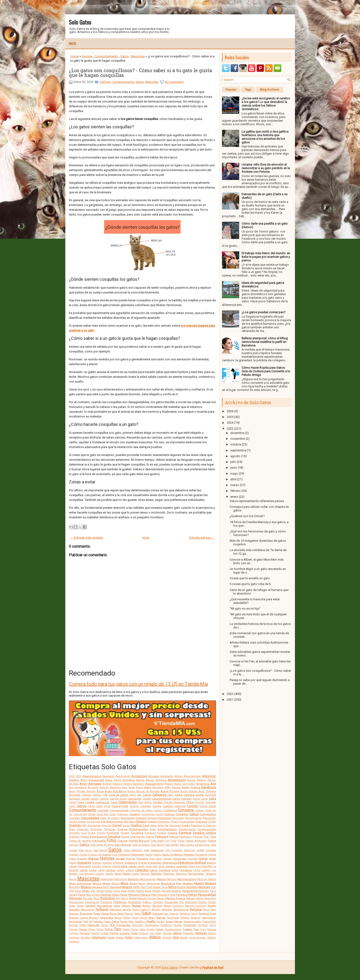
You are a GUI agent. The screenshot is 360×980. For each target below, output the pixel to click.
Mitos (125, 883)
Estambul (74, 837)
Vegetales (188, 933)
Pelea (124, 895)
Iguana (73, 863)
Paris (213, 891)
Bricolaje (174, 791)
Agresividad (96, 780)
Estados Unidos (204, 833)
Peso (96, 898)
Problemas (120, 902)
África (84, 780)
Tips (117, 929)
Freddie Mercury (139, 841)
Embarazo (83, 829)
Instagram (155, 863)
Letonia (130, 870)
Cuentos (169, 814)
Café (105, 795)
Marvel (73, 879)
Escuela (125, 833)
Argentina (203, 784)
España (172, 833)
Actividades (167, 776)
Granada (211, 850)
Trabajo (187, 929)
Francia (123, 841)
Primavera (106, 902)
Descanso (165, 818)
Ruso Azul (117, 914)
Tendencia (166, 925)
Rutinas (129, 914)
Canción (104, 799)
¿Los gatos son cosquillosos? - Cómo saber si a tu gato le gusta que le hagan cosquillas (140, 73)
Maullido (133, 879)
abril (233, 479)
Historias (107, 858)
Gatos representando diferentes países (257, 501)
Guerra (107, 855)
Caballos (87, 795)
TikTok (109, 929)
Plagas (161, 898)
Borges (131, 791)
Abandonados (92, 776)
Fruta (174, 841)
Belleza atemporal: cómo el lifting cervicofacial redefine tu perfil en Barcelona (265, 342)
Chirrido (199, 802)
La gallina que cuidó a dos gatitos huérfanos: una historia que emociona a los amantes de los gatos (265, 137)
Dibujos (141, 821)
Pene (173, 895)
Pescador (88, 898)
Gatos (125, 56)
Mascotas (138, 56)
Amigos (212, 780)
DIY (84, 825)
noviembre (238, 439)
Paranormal (190, 891)
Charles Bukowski (174, 802)
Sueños (161, 922)
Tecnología (123, 925)
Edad (146, 825)
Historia (93, 858)
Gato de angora (141, 845)
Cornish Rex (80, 814)
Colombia (146, 806)
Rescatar (196, 909)
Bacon (140, 788)
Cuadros (135, 814)
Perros (192, 895)
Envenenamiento (207, 829)
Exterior (150, 837)
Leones (120, 870)
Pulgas (212, 902)
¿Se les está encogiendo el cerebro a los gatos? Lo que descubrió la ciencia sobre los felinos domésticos (266, 104)
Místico (116, 884)
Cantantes (134, 799)
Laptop (93, 870)
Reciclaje (157, 906)
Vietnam (167, 938)
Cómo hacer (208, 806)
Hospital (193, 859)
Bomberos (119, 791)
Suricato (73, 925)
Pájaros (156, 891)
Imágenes (84, 863)
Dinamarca (164, 822)
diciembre (237, 433)
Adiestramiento (192, 776)
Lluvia (197, 870)
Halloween (138, 855)
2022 (230, 694)
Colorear (157, 806)
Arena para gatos (185, 784)
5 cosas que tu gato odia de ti (250, 584)
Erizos (92, 833)
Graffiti (201, 850)
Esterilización (99, 837)
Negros (127, 887)
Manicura (181, 874)
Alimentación (177, 780)
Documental (94, 826)
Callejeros (159, 795)
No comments (174, 82)
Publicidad (191, 902)
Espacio (162, 833)
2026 (230, 411)
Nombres (192, 887)
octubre (236, 444)
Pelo (154, 895)
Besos (72, 791)
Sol (91, 922)
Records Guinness (196, 906)
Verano (212, 933)
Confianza (170, 810)
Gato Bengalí (123, 845)
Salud (146, 913)
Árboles (169, 784)
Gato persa (85, 850)
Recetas (147, 906)
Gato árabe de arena (102, 845)
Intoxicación (85, 866)
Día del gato (93, 822)
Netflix (137, 887)
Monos (142, 884)
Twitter (114, 933)
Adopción (209, 776)
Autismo (104, 788)
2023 (72, 776)
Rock (213, 910)
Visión (184, 937)
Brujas (184, 791)
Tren (196, 929)
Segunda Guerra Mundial (84, 918)
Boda (108, 791)
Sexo (151, 918)
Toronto (150, 929)
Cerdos (148, 802)
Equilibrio (74, 833)
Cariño (196, 799)
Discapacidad (187, 822)
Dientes (152, 822)
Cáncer (95, 799)
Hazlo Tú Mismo (172, 855)
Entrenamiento (167, 829)
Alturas (191, 780)
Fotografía (99, 841)
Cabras (97, 795)
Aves (125, 788)
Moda (133, 883)
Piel (118, 898)
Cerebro (158, 802)
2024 (78, 776)
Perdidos (182, 895)
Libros (154, 870)
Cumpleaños (208, 814)
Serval (144, 918)
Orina (117, 891)
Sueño (151, 921)
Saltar (138, 914)
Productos (135, 902)
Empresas (110, 829)
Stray (131, 922)
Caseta (90, 802)
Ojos (78, 891)
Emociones (96, 829)
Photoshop (107, 898)
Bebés (186, 787)
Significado (173, 918)
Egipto (186, 825)
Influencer (118, 863)
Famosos (162, 837)
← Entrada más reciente (87, 538)
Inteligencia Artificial (192, 863)
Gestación (157, 850)
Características (162, 799)
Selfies (127, 918)
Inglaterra (131, 863)
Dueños (136, 825)
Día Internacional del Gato (118, 822)
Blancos (91, 791)
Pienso (124, 898)
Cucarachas (148, 814)
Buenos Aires (197, 791)
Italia (124, 866)
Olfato (86, 891)
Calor (170, 795)
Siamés (161, 918)
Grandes (74, 855)
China (190, 802)
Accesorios (139, 776)
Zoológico (74, 942)
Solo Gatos (80, 22)
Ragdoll (90, 906)
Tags (248, 90)
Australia (93, 788)
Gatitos (84, 845)
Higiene (82, 859)
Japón (132, 866)
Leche (101, 870)
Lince (175, 870)
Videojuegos (141, 938)
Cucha (159, 814)
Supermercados (193, 922)
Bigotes (81, 791)
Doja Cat (107, 826)
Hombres (142, 859)
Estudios (114, 837)
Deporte (141, 818)
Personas (75, 898)
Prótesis (147, 902)
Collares (134, 806)
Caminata (210, 795)
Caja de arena (118, 795)
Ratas (117, 906)
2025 (230, 417)
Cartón (73, 802)
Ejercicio (197, 825)
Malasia (145, 874)
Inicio (72, 43)
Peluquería (163, 895)
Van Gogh (156, 933)
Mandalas (169, 874)
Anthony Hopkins (112, 784)
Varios (177, 933)
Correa (92, 814)
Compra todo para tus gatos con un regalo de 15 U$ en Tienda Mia (138, 684)
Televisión (137, 925)
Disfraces (201, 822)
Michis (97, 883)
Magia (118, 874)
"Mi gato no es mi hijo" (245, 609)
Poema (180, 898)
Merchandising (187, 879)
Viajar (111, 937)
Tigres (100, 929)
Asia (72, 788)
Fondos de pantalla (80, 841)
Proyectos (158, 902)
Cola (125, 806)
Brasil (164, 791)
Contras (200, 810)
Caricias (87, 56)
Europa (125, 837)
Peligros (145, 895)
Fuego (181, 841)
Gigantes (177, 850)
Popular (231, 90)
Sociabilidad (76, 922)
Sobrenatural (209, 918)
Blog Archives (270, 90)
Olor (93, 891)
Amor (83, 784)
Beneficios (209, 787)
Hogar (120, 858)
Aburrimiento (123, 776)
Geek (147, 850)
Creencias (123, 814)
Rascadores (105, 906)
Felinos (174, 837)
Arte (213, 784)
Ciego (72, 806)
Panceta (166, 891)
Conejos (158, 810)
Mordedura (168, 883)
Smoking (195, 918)
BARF (168, 788)
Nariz (106, 887)
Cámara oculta (194, 795)
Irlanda (116, 866)
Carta (212, 799)
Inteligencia (170, 863)
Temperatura (152, 925)
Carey (176, 799)
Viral (176, 937)
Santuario (185, 914)
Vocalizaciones (197, 938)
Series (135, 918)
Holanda (130, 859)
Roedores (74, 914)
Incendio (107, 863)
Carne (204, 799)
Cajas (133, 795)
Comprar (103, 810)
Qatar (72, 906)
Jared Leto (151, 866)
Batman (176, 788)
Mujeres (210, 883)
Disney (212, 822)
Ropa (97, 914)
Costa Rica (102, 814)
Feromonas (185, 837)
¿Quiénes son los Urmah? (247, 516)
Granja (83, 855)
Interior (211, 863)
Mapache (211, 874)
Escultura (137, 833)
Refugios (116, 910)
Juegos (170, 866)
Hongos (167, 859)
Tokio (142, 929)
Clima (107, 806)
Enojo (153, 829)
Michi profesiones (80, 883)
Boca (100, 791)
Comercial (180, 806)
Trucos (212, 929)
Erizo (84, 833)
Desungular (209, 818)
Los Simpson (87, 874)
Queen (80, 906)
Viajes (120, 937)
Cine (99, 806)
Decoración (128, 818)
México (212, 879)
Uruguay (144, 933)
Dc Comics (114, 818)
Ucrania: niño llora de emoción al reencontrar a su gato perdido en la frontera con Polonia (266, 168)
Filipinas (198, 837)
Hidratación (201, 855)
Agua (109, 780)
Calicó (147, 795)
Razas (136, 906)
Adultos (74, 780)
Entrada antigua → (202, 538)
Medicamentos (148, 879)
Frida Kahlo (157, 841)
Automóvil (116, 788)
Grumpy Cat (95, 855)
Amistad (74, 784)
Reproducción (181, 910)
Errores (101, 833)
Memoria (172, 879)
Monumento (153, 884)
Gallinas (74, 845)
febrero (235, 491)
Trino (203, 929)
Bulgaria (211, 791)
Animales (95, 784)
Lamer (84, 870)
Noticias (204, 887)
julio (233, 462)
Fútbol (212, 841)
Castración (102, 802)
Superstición (209, 922)
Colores (168, 806)
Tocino (135, 929)
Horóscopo (180, 859)
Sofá (86, 922)
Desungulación (194, 818)
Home (75, 56)
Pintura (142, 898)
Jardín (141, 866)
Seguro (118, 918)
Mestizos (202, 879)
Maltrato (156, 874)
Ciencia (82, 806)
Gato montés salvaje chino (195, 845)
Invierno (107, 866)
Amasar (201, 780)
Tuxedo (105, 933)
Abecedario (108, 776)
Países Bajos (144, 891)
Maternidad (107, 879)
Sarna (195, 914)
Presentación (92, 902)
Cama (179, 795)
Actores (179, 776)
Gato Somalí (100, 850)
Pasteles (106, 895)
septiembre (238, 450)
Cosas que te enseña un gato (250, 578)
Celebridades (128, 802)
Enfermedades (138, 829)
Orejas (100, 891)
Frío (167, 841)
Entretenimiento (187, 829)
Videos (155, 937)
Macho (110, 874)
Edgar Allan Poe (159, 826)
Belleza (196, 787)
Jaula (161, 866)
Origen (109, 891)
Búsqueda (75, 795)
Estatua (85, 837)
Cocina (116, 806)
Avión (132, 788)
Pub (182, 902)
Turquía (84, 933)
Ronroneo (86, 914)
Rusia (105, 914)
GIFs (168, 850)
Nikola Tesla (160, 887)
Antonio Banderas (134, 784)
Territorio (203, 925)
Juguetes (182, 866)
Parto (82, 895)
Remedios (167, 910)
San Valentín (171, 914)
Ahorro (118, 780)
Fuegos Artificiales (196, 841)
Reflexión (102, 909)
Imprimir (97, 863)
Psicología (171, 902)
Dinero (175, 822)
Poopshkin (210, 898)
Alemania (161, 780)
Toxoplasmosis (173, 929)
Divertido (75, 825)
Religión (156, 910)
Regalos (127, 910)
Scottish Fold (207, 914)
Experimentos (137, 837)
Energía (123, 829)
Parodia (73, 895)
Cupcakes (75, 818)
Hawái (149, 855)
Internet (73, 866)
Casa (81, 802)
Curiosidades (90, 818)
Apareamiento (154, 784)
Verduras (74, 938)
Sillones (185, 918)
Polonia (199, 898)
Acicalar (154, 776)
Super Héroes (174, 921)
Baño (148, 787)
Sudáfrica (140, 922)
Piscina (152, 898)
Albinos (150, 780)
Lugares (100, 874)
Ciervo (91, 806)
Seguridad (107, 918)
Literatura (186, 870)
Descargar (178, 818)
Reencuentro (88, 910)
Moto (179, 884)
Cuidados (182, 814)
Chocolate (211, 802)
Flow (206, 837)
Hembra (189, 855)
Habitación (124, 855)
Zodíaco (212, 938)
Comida (192, 806)
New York (147, 887)
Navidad (116, 887)
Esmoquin (150, 833)
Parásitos (204, 891)
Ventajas (201, 933)
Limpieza (165, 870)
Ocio (213, 887)
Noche (181, 887)
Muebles (188, 883)
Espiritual (185, 833)
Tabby (82, 925)
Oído (72, 891)
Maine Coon (131, 874)
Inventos (97, 866)
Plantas (170, 898)
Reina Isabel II (141, 910)
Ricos (206, 910)
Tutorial (95, 933)
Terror (213, 925)
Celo (140, 802)
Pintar (133, 898)
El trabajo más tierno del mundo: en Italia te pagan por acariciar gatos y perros (266, 257)
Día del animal (77, 822)
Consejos (186, 810)
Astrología (81, 788)
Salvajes (158, 914)
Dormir (117, 825)
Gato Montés (172, 845)
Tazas (104, 925)
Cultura (194, 814)
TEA (112, 925)
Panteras (176, 891)
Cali (139, 795)
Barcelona (158, 788)
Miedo (106, 883)
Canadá (85, 799)
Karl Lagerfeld (204, 866)
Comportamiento (106, 56)
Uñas (134, 933)
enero (234, 497)
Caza (114, 802)
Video (129, 937)
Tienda (83, 929)
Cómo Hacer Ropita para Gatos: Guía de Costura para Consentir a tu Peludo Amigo (266, 371)
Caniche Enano (118, 799)
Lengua (111, 870)
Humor (203, 858)
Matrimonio (121, 879)
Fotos (112, 840)
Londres (206, 870)
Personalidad (207, 895)
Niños (172, 887)
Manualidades (196, 874)
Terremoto (190, 925)
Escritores (113, 833)
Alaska (140, 780)
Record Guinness (174, 906)
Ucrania (125, 933)
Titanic (126, 929)
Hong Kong (155, 859)
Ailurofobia (129, 780)
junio (234, 468)
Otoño (124, 891)
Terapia (177, 925)
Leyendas (142, 870)
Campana (74, 799)
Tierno (92, 929)
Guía (114, 855)
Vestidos (85, 938)
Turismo (74, 933)
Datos (103, 818)
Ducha (126, 826)
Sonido (124, 922)
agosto (235, 456)
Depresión (152, 818)
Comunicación (119, 810)
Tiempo (73, 929)
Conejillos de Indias (141, 810)
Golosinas (189, 850)
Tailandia (93, 925)
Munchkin (75, 887)
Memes (161, 879)
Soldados (98, 922)
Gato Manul (157, 845)
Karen (192, 866)
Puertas (202, 902)
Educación (175, 826)
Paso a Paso (93, 895)
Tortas (160, 929)
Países (132, 891)
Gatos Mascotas (133, 850)
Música (86, 887)
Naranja (97, 887)
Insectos (143, 863)
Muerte (199, 883)
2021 (230, 700)
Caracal (147, 799)
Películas (134, 895)
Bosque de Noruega (148, 791)
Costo (113, 814)
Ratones (126, 906)
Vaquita (167, 933)
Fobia (213, 837)
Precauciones (76, 902)
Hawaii (157, 855)
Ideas (213, 859)
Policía (190, 898)
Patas (116, 895)
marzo (235, 485)
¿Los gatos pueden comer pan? (264, 312)
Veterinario (99, 937)
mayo (234, 474)
